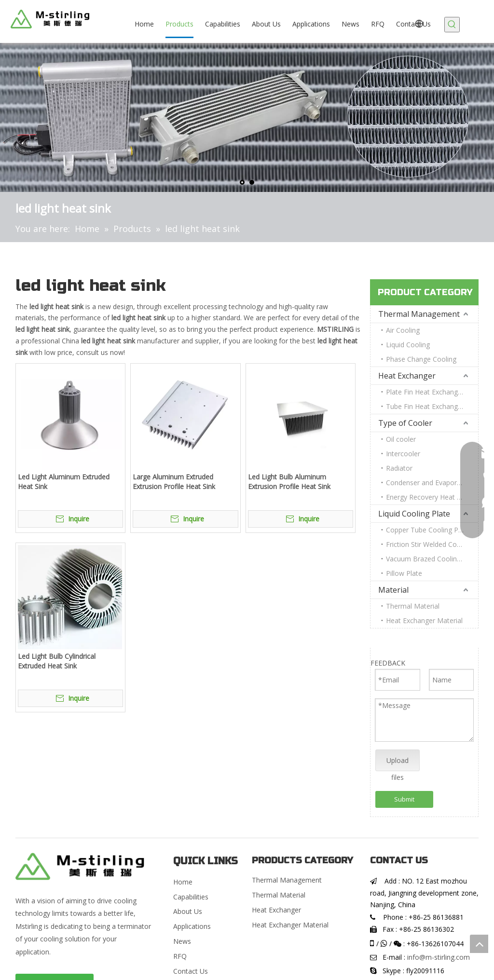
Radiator (399, 468)
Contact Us (191, 971)
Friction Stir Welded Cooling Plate (432, 544)
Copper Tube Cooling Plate (428, 530)
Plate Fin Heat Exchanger (425, 392)
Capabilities (191, 897)
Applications (192, 926)
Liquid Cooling (408, 345)
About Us (188, 911)
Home (183, 882)
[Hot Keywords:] (452, 25)
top (479, 944)
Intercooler (403, 454)
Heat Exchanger (407, 376)
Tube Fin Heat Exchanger (425, 406)
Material (393, 590)
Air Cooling (403, 330)
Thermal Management (419, 314)
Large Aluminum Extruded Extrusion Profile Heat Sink (174, 482)
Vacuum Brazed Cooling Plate (432, 559)
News (182, 941)
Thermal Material (413, 606)
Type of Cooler (405, 423)
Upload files (398, 763)
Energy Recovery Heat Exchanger (432, 497)
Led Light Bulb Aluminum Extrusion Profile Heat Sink (289, 482)
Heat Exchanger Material (424, 620)
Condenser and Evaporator (428, 483)
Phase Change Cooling (421, 359)
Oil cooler (401, 439)
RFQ (180, 956)
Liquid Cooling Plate (414, 514)
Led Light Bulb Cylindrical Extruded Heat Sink (57, 661)
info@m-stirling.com (439, 957)
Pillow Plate (404, 573)
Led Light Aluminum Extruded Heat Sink (64, 482)
